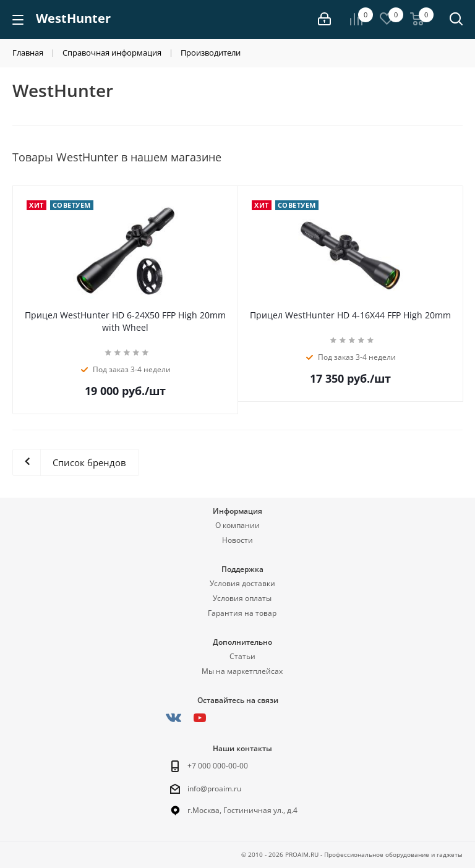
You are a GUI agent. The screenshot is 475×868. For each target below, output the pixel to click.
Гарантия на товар (242, 613)
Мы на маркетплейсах (242, 671)
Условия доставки (242, 583)
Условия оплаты (242, 598)
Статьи (242, 656)
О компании (237, 525)
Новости (237, 540)
